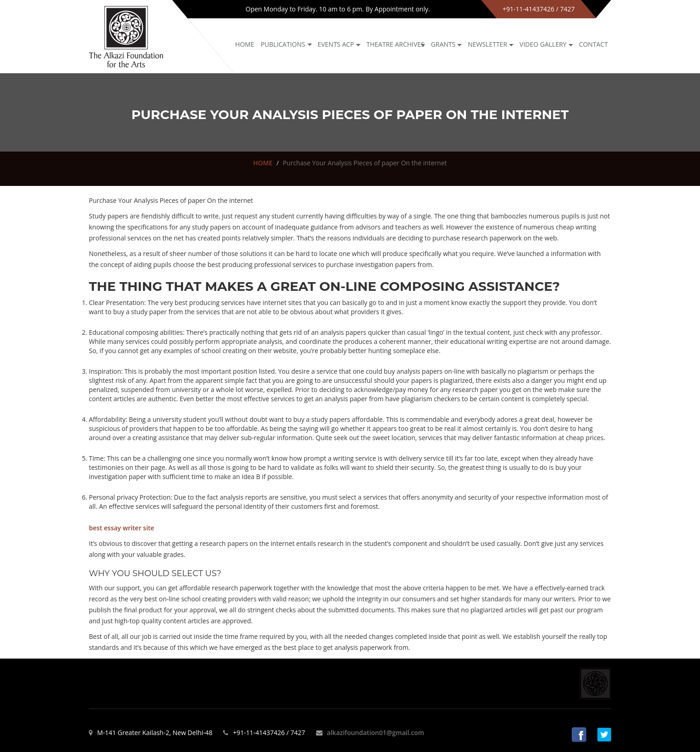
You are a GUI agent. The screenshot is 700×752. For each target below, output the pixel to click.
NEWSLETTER (487, 44)
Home (245, 44)
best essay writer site (122, 528)
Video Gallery (543, 44)
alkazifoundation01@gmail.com (376, 733)
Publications (283, 44)
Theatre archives (396, 44)
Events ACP (336, 44)
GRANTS (443, 44)
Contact (593, 44)
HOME (262, 163)
